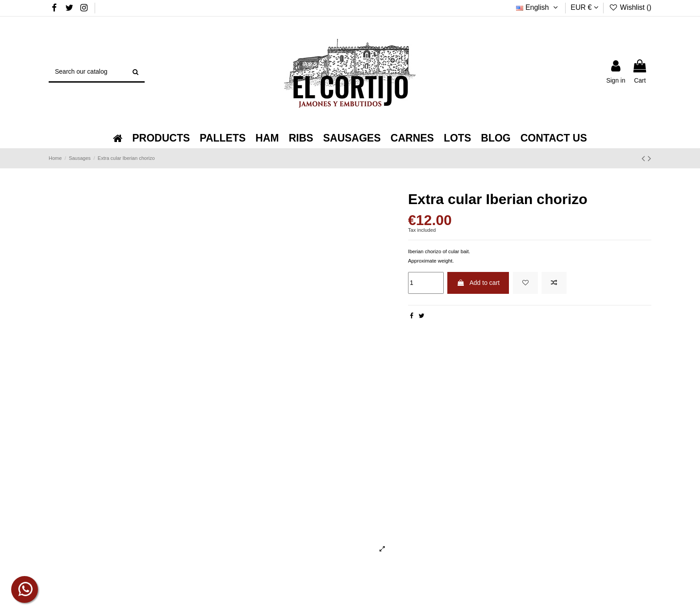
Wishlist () (630, 7)
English (538, 7)
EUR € (584, 7)
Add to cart (478, 283)
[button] (161, 138)
